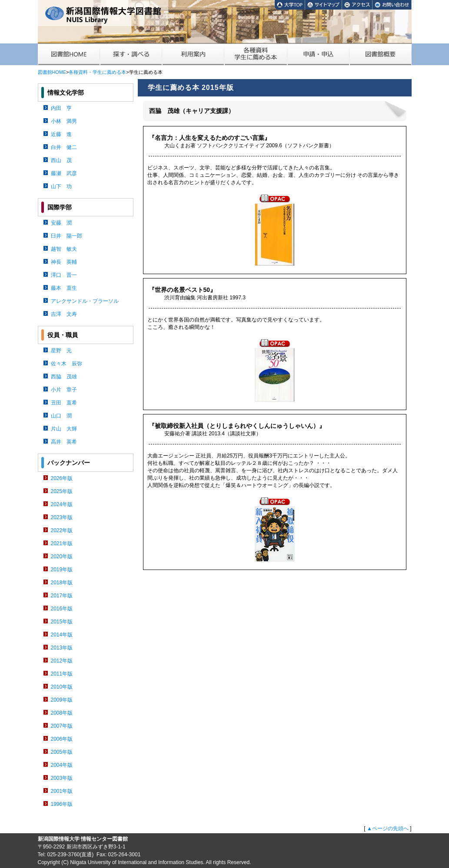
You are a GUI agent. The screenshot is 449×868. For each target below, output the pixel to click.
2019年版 (62, 570)
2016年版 (62, 609)
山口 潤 (61, 416)
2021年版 (62, 543)
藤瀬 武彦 (64, 173)
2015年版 (62, 622)
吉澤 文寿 (64, 314)
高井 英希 (64, 442)
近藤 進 (61, 134)
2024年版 (62, 504)
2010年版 (62, 687)
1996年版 (62, 804)
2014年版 (62, 635)
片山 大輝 (64, 429)
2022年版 (62, 530)
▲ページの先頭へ (388, 828)
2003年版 (62, 778)
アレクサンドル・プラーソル (85, 301)
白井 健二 (64, 147)
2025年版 (62, 491)
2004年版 (62, 765)
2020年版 (62, 557)
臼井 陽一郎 (67, 236)
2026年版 (62, 478)
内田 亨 (61, 108)
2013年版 (62, 648)
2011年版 (62, 674)
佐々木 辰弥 (67, 364)
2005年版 (62, 752)
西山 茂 (61, 160)
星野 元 (61, 351)
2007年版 (62, 726)
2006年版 (62, 739)
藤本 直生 (64, 288)
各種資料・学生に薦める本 (97, 72)
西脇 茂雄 (64, 377)
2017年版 (62, 596)
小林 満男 (64, 121)
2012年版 (62, 661)
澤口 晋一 (64, 275)
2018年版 (62, 583)
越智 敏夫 (64, 249)
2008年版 (62, 713)
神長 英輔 (64, 262)
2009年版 (62, 700)
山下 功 (61, 186)
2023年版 (62, 517)
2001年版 (62, 791)
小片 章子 (64, 390)
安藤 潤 (61, 223)
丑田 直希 (64, 403)
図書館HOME (52, 72)
